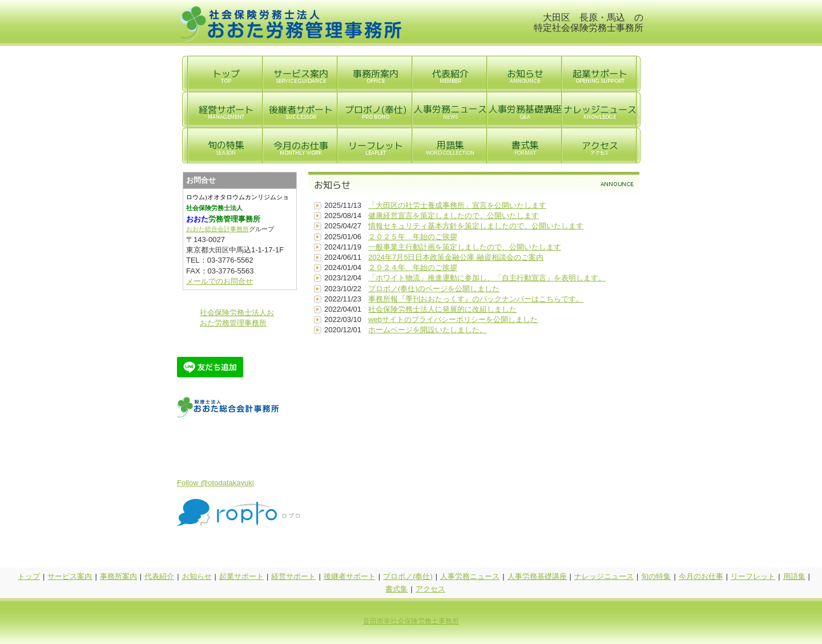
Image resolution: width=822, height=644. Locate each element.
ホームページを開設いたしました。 (428, 330)
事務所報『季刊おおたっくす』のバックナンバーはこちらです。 (476, 299)
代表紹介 (159, 576)
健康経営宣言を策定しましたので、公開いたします (454, 216)
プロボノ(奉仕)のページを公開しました (434, 289)
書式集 (396, 589)
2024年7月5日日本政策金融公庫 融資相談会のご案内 (456, 257)
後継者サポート (350, 576)
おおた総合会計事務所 (217, 229)
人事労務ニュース (470, 576)
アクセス (430, 589)
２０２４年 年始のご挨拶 (413, 267)
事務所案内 (118, 576)
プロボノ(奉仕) (408, 576)
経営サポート (293, 576)
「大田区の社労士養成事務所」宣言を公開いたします (457, 205)
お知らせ (197, 576)
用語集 (794, 576)
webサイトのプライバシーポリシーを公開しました (453, 319)
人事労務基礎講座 (537, 576)
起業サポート (241, 576)
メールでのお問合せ (219, 281)
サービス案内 (70, 576)
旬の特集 (656, 576)
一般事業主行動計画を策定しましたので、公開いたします (465, 247)
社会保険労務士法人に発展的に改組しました (442, 309)
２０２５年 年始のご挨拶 (413, 237)
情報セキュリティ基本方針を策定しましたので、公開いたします (476, 226)
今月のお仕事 (701, 576)
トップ (29, 576)
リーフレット (753, 576)
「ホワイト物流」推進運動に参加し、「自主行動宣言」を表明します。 (487, 278)
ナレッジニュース (604, 576)
